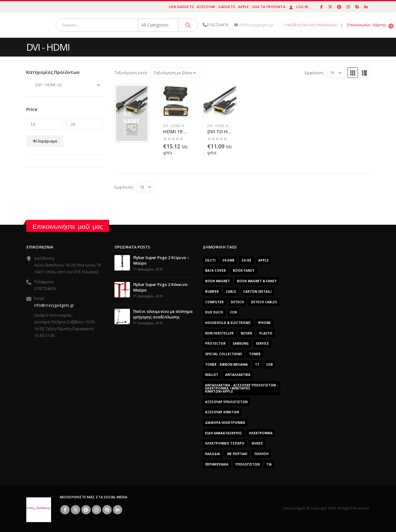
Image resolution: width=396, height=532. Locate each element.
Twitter (75, 510)
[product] (176, 101)
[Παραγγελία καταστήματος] (175, 73)
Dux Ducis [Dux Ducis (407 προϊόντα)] (214, 312)
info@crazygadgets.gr (54, 305)
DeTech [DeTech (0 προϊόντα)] (237, 302)
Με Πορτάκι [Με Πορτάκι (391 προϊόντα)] (237, 454)
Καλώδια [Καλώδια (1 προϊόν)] (213, 454)
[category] (132, 113)
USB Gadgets (181, 7)
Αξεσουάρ (206, 7)
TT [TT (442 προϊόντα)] (257, 364)
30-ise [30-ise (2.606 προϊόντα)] (246, 260)
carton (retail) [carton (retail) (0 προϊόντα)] (257, 292)
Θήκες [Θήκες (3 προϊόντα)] (257, 443)
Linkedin (118, 510)
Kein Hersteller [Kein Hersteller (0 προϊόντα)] (219, 333)
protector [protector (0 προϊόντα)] (215, 343)
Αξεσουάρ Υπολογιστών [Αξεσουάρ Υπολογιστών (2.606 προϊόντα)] (226, 402)
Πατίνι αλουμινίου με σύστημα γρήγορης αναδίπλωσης (163, 314)
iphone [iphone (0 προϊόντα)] (264, 323)
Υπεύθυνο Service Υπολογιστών (311, 25)
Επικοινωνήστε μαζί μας (68, 226)
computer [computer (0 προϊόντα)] (214, 302)
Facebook (65, 510)
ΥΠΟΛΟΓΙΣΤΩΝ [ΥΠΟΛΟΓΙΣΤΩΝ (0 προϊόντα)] (247, 464)
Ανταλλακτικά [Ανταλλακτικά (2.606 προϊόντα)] (238, 375)
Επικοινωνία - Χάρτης (367, 25)
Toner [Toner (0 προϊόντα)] (255, 354)
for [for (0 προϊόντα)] (234, 312)
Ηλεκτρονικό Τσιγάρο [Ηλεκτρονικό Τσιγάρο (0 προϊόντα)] (225, 443)
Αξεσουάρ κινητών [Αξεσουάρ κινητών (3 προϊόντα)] (222, 412)
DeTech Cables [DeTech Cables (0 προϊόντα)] (264, 302)
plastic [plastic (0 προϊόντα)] (266, 333)
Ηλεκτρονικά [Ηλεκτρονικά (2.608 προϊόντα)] (261, 433)
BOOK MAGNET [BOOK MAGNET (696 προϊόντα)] (217, 281)
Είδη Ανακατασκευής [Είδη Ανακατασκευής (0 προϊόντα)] (224, 433)
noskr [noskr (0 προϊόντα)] (246, 333)
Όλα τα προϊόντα (269, 7)
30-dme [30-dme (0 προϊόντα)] (228, 260)
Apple (243, 7)
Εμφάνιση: (314, 73)
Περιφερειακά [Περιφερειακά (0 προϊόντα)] (217, 464)
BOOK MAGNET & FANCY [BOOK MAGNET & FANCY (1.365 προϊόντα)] (257, 281)
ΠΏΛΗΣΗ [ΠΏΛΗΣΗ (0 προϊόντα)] (261, 454)
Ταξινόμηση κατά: (131, 73)
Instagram (97, 510)
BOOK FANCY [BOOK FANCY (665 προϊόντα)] (244, 270)
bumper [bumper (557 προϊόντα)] (212, 292)
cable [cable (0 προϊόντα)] (231, 292)
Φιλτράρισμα (45, 141)
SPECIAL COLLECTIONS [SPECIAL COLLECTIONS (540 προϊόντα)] (224, 354)
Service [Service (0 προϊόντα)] (262, 343)
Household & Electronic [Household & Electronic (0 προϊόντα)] (228, 323)
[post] (122, 262)
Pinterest (86, 510)
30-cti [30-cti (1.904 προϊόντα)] (210, 260)
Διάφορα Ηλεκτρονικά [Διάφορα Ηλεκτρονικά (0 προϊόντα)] (225, 423)
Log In (298, 7)
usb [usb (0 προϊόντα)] (270, 364)
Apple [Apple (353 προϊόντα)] (263, 260)
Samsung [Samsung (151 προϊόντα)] (241, 343)
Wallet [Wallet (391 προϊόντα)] (212, 375)
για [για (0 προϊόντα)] (269, 464)
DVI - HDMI (171, 126)
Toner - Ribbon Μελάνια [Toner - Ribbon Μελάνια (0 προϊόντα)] (226, 364)
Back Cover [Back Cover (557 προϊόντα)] (215, 270)
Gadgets (227, 7)
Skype (107, 510)
